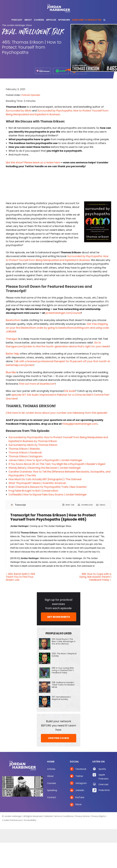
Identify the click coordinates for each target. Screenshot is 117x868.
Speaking (52, 790)
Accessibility (30, 820)
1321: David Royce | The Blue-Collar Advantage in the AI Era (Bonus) (64, 641)
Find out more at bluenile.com (37, 384)
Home (51, 762)
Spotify (102, 769)
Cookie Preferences (12, 820)
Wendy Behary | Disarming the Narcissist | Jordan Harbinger (45, 468)
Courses (52, 783)
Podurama (104, 790)
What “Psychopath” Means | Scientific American (37, 483)
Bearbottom (13, 320)
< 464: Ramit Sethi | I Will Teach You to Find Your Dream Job (20, 577)
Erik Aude (70, 391)
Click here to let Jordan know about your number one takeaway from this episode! (57, 413)
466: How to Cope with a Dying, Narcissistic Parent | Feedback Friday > (95, 577)
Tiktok (76, 804)
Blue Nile (11, 372)
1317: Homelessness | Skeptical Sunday (61, 698)
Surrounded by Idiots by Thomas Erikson (33, 445)
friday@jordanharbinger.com (80, 424)
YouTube (77, 797)
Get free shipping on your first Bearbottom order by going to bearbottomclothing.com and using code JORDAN (57, 328)
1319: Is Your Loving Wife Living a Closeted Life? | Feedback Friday (63, 670)
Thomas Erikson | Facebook (25, 453)
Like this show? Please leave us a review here (33, 162)
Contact (52, 797)
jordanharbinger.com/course (63, 313)
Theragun (12, 339)
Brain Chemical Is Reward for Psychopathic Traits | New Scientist (48, 487)
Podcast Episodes (31, 95)
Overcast (104, 784)
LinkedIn (77, 790)
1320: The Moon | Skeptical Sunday (64, 655)
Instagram (78, 783)
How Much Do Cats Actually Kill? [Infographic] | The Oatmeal (45, 479)
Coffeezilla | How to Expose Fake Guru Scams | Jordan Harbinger (48, 494)
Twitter (77, 776)
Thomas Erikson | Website (24, 449)
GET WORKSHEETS (58, 617)
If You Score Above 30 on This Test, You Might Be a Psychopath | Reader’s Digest (57, 464)
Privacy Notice (82, 816)
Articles (51, 769)
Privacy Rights (98, 816)
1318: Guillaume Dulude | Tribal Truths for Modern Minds (63, 685)
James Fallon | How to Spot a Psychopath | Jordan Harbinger (45, 460)
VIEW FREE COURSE (58, 738)
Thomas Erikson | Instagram (25, 456)
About (50, 776)
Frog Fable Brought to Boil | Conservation (33, 491)
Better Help (13, 354)
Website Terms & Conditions (59, 816)
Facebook (78, 769)
